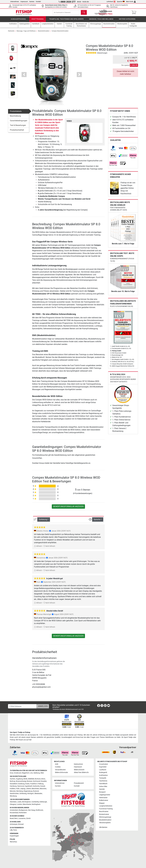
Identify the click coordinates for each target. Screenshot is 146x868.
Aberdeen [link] (13, 802)
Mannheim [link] (35, 789)
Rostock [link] (36, 791)
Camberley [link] (35, 802)
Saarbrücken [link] (14, 794)
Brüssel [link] (21, 824)
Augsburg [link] (19, 779)
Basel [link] (12, 818)
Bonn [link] (43, 779)
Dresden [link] (44, 781)
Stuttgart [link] (31, 794)
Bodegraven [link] (23, 810)
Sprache (121, 2)
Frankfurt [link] (33, 784)
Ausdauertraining (18, 21)
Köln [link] (18, 789)
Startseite (11, 33)
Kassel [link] (43, 786)
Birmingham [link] (26, 802)
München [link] (43, 789)
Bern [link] (16, 818)
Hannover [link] (21, 786)
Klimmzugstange (105, 817)
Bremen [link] (30, 781)
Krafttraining (38, 21)
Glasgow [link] (13, 804)
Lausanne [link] (22, 818)
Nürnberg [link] (20, 791)
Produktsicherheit (17, 132)
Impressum (24, 2)
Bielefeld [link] (31, 779)
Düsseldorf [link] (14, 784)
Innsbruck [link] (17, 773)
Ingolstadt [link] (28, 786)
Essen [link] (27, 784)
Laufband (103, 770)
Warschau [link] (13, 842)
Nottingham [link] (36, 804)
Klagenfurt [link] (25, 773)
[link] (113, 150)
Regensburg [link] (28, 791)
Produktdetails (16, 113)
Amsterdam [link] (14, 810)
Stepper (102, 803)
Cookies (58, 767)
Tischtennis (103, 781)
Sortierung (43, 521)
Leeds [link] (19, 802)
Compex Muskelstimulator (60, 33)
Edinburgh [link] (43, 802)
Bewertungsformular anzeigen (68, 508)
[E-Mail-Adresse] (22, 706)
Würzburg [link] (13, 796)
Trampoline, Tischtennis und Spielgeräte (66, 21)
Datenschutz (78, 764)
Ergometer (103, 767)
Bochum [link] (38, 779)
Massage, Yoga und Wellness (101, 21)
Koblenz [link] (13, 789)
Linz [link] (31, 773)
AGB (57, 764)
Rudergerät (103, 772)
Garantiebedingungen (19, 122)
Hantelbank (103, 784)
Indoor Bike (103, 786)
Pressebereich (79, 783)
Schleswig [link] (23, 794)
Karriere (32, 2)
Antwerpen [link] (14, 824)
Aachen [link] (12, 779)
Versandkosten (60, 770)
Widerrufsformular (61, 772)
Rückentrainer (104, 814)
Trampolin (103, 778)
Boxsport (102, 792)
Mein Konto (131, 2)
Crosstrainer (104, 764)
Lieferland (111, 2)
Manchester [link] (27, 804)
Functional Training (106, 809)
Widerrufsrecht (79, 770)
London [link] (19, 804)
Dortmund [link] (37, 781)
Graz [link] (12, 773)
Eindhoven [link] (39, 810)
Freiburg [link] (40, 784)
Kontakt (38, 2)
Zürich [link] (28, 818)
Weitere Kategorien (127, 21)
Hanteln (102, 789)
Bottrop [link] (13, 781)
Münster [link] (13, 791)
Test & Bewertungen (18, 127)
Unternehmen (15, 2)
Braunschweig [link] (21, 781)
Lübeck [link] (28, 789)
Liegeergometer (105, 795)
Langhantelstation (106, 806)
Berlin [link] (25, 779)
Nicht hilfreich (49, 548)
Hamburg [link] (13, 786)
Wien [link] (42, 773)
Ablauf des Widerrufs (81, 772)
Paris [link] (15, 830)
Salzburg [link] (37, 773)
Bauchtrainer (104, 811)
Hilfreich (38, 548)
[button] (24, 76)
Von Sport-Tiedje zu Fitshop (20, 732)
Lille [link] (11, 830)
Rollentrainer (104, 800)
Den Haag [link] (32, 810)
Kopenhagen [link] (14, 836)
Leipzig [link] (23, 789)
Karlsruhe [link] (36, 786)
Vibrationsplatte (105, 823)
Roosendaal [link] (14, 813)
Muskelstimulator (44, 33)
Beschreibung (15, 118)
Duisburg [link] (21, 784)
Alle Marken (103, 827)
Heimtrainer (103, 798)
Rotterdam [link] (23, 813)
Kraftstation (103, 775)
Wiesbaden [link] (38, 794)
